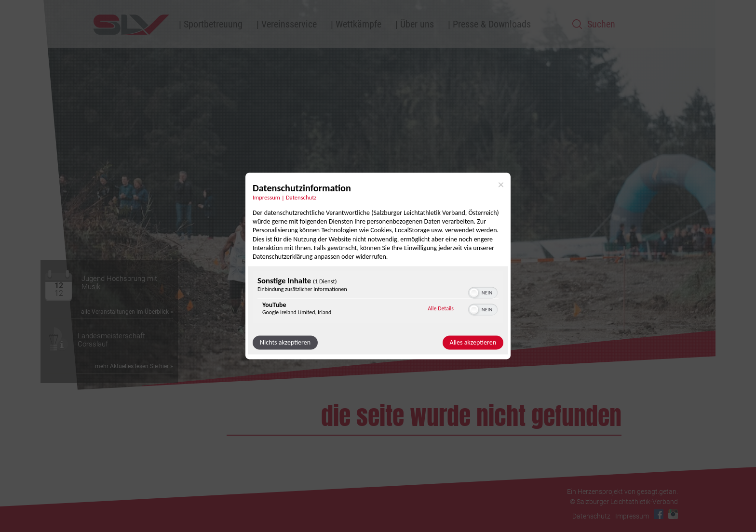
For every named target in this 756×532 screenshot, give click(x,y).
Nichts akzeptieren (285, 343)
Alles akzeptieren (473, 343)
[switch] (483, 292)
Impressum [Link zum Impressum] (266, 197)
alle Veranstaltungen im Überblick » (127, 312)
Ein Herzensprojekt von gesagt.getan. (622, 492)
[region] (378, 299)
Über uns (417, 24)
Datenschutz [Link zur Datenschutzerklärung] (301, 197)
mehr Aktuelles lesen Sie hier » (134, 366)
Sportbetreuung (213, 24)
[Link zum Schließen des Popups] (501, 185)
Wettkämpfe (358, 24)
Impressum (632, 516)
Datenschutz (591, 516)
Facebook (659, 514)
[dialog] (378, 266)
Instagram (673, 514)
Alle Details (441, 308)
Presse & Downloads (492, 24)
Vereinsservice (289, 24)
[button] (474, 293)
